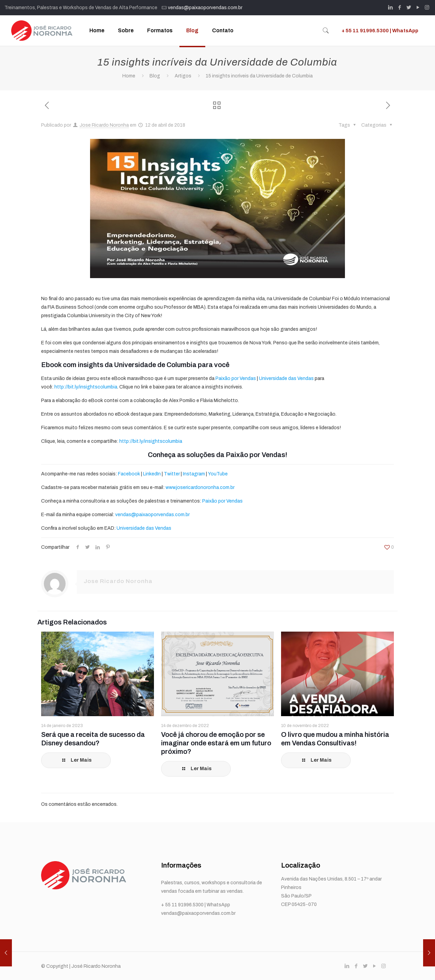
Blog (155, 76)
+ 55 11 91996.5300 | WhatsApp (380, 31)
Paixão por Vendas (236, 378)
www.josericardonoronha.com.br (200, 487)
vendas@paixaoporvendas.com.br (205, 8)
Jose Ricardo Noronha (104, 125)
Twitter (172, 474)
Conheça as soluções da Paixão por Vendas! (217, 455)
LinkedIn (152, 474)
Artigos (183, 76)
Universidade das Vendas (286, 378)
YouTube (218, 474)
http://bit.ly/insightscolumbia (86, 387)
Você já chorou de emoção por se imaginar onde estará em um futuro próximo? (216, 743)
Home (129, 76)
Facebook (129, 474)
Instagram (194, 474)
